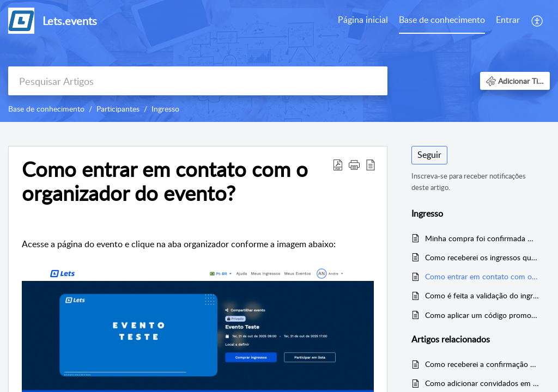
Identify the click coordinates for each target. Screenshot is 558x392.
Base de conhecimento (442, 20)
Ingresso (165, 109)
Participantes (118, 109)
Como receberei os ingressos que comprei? (482, 257)
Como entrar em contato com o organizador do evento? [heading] (165, 181)
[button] (538, 21)
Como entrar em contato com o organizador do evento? (482, 276)
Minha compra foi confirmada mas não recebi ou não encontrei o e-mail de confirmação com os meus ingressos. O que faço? (482, 238)
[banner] (279, 61)
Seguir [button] (429, 155)
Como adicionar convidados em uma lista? (482, 383)
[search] (198, 81)
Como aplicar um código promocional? (482, 315)
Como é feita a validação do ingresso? (482, 295)
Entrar (508, 20)
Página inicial (363, 20)
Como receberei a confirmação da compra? (482, 364)
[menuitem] (363, 21)
